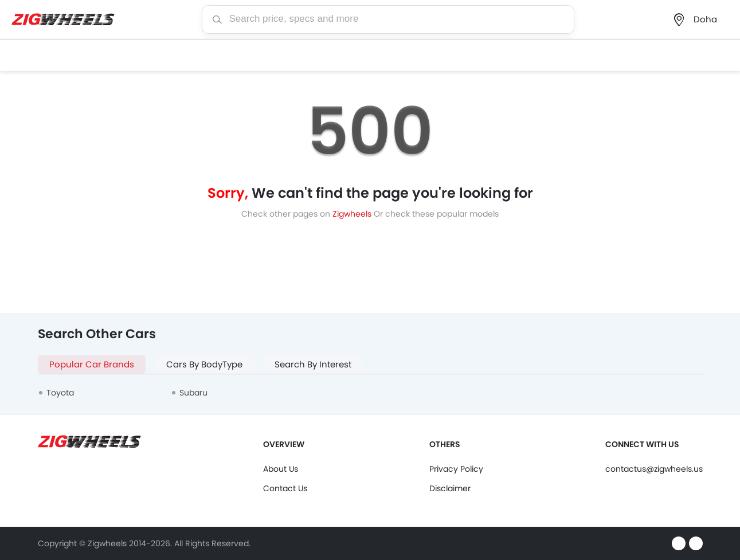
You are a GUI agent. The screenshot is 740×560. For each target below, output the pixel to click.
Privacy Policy (456, 469)
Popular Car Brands (92, 364)
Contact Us (285, 488)
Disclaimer (450, 488)
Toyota (60, 393)
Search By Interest (313, 364)
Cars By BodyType (204, 364)
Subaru (193, 393)
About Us (281, 469)
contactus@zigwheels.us (654, 469)
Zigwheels (353, 214)
